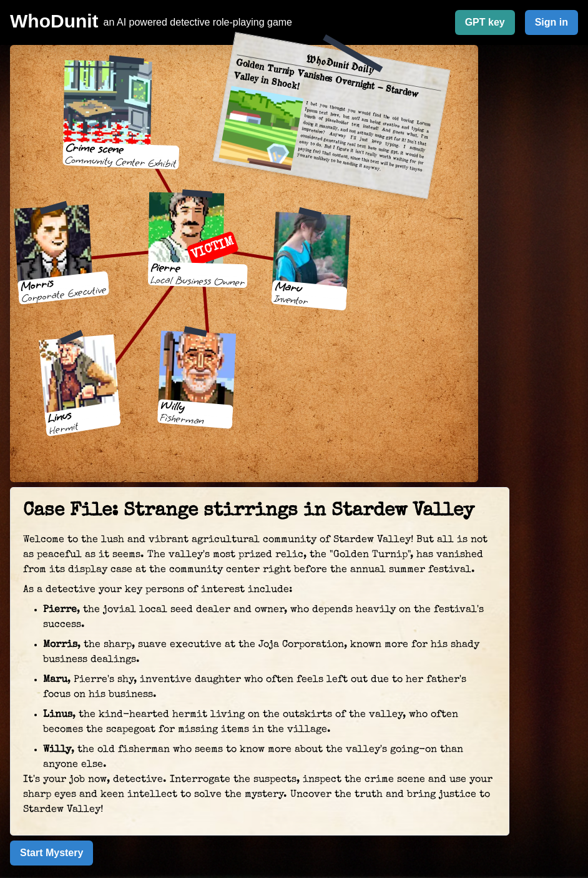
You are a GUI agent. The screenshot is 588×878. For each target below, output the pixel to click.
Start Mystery (51, 853)
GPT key (485, 22)
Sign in (551, 22)
